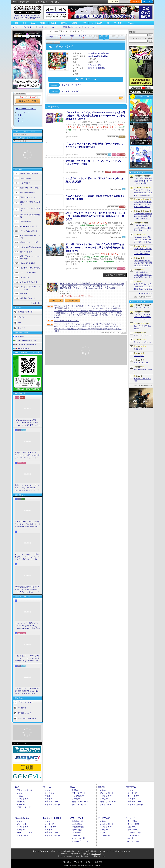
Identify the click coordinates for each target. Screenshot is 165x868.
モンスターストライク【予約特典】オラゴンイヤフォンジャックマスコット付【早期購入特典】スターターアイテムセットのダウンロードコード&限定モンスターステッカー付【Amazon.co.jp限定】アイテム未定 (92, 286)
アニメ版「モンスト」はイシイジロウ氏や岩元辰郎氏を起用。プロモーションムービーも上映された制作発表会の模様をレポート (95, 248)
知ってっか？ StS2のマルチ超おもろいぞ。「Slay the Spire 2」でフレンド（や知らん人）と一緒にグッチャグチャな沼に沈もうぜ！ (28, 557)
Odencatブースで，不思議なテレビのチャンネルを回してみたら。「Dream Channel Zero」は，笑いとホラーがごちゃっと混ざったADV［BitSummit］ (28, 626)
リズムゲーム (133, 835)
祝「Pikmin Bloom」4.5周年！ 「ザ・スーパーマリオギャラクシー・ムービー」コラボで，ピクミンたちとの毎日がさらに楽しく (27, 423)
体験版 (20, 796)
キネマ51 (24, 293)
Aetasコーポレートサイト (27, 718)
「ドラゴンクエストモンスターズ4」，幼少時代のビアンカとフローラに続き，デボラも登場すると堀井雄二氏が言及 (143, 204)
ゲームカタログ (90, 27)
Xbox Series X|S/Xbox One (27, 340)
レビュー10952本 (21, 18)
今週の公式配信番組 (28, 193)
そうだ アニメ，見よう (29, 231)
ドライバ (21, 328)
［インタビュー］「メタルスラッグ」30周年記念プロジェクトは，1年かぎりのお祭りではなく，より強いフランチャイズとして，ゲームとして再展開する (27, 691)
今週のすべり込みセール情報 (30, 216)
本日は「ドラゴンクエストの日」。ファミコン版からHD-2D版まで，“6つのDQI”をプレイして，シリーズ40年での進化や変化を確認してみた (27, 455)
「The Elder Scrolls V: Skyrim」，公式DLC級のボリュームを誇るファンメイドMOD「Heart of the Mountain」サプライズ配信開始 (143, 216)
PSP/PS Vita (131, 787)
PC (24, 23)
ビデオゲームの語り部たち (30, 268)
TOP (17, 23)
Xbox (33, 23)
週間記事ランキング (25, 312)
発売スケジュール (52, 802)
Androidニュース (79, 824)
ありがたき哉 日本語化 (29, 282)
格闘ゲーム (132, 827)
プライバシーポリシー (26, 702)
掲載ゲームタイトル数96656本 (27, 16)
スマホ (64, 23)
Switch (54, 23)
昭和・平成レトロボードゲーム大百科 (30, 257)
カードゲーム (133, 830)
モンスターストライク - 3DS (66, 321)
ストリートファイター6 (142, 335)
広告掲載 (99, 862)
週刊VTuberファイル (28, 197)
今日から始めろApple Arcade (31, 247)
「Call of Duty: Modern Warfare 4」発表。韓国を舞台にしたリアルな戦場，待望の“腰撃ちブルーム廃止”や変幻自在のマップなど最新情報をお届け (143, 263)
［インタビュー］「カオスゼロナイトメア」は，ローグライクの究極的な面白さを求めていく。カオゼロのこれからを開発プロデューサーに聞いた (27, 658)
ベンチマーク (106, 835)
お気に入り (124, 1)
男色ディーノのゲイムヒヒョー (30, 203)
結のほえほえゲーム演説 (29, 242)
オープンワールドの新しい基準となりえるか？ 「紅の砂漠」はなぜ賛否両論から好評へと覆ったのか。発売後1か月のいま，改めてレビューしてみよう (27, 524)
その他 (130, 838)
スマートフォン (77, 818)
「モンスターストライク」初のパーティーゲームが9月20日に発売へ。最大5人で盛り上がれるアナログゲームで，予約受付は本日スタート (95, 116)
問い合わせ (55, 2)
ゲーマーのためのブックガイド (30, 237)
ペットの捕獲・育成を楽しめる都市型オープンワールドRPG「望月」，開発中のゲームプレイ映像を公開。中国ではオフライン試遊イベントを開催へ (143, 181)
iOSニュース (78, 821)
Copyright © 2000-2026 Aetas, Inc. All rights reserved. (82, 865)
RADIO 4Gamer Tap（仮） (30, 226)
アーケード (130, 818)
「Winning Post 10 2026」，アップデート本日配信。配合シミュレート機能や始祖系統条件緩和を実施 (143, 228)
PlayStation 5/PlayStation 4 (27, 344)
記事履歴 (136, 1)
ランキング (147, 1)
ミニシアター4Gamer (28, 273)
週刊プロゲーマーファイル (30, 188)
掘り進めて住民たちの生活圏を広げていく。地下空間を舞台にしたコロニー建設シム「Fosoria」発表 (143, 287)
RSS (14, 2)
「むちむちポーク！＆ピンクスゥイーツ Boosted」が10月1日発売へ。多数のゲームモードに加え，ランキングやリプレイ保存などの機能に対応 (143, 251)
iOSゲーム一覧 (79, 838)
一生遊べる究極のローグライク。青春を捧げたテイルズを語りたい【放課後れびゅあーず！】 (143, 275)
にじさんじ (138, 349)
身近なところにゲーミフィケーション (30, 288)
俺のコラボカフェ (27, 252)
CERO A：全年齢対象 (96, 68)
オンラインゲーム (25, 790)
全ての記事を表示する (115, 275)
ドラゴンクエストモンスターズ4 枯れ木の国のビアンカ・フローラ (143, 317)
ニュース (21, 112)
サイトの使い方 (42, 2)
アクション (92, 65)
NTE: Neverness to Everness (143, 371)
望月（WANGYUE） (141, 362)
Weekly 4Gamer (26, 178)
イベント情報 (133, 824)
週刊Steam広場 (26, 221)
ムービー (55, 27)
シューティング (134, 832)
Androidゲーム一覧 (80, 841)
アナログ (118, 23)
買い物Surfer (25, 277)
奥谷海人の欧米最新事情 (29, 173)
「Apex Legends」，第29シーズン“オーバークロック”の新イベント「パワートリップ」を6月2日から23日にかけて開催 (143, 240)
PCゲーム (21, 336)
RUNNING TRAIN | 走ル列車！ (142, 380)
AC (108, 23)
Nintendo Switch (23, 348)
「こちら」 (96, 854)
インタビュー (43, 27)
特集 (20, 115)
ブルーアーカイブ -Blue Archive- (142, 327)
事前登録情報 (78, 827)
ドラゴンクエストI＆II (142, 307)
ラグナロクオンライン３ (143, 342)
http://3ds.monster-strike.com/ (98, 53)
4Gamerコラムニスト (28, 263)
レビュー (16, 27)
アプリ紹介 (77, 832)
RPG (99, 65)
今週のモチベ (25, 183)
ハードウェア (96, 23)
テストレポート (107, 824)
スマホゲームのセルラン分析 (30, 209)
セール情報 (77, 830)
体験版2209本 (35, 18)
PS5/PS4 (43, 23)
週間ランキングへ (146, 293)
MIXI (90, 56)
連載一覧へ (37, 303)
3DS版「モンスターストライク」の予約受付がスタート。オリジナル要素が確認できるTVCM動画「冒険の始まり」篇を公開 (95, 216)
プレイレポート (29, 27)
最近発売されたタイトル (72, 27)
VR (85, 23)
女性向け (75, 23)
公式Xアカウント (26, 2)
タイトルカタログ (52, 805)
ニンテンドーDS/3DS (52, 818)
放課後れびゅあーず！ (28, 298)
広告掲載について (24, 713)
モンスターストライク (71, 85)
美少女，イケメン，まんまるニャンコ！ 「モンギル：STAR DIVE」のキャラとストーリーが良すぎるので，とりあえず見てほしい (28, 488)
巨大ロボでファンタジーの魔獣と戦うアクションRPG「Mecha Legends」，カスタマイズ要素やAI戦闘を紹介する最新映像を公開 (143, 193)
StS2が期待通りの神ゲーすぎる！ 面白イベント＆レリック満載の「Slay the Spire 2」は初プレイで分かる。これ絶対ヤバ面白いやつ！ (28, 589)
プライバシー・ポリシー (83, 862)
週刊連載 (21, 802)
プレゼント (22, 317)
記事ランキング (24, 807)
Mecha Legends (139, 356)
